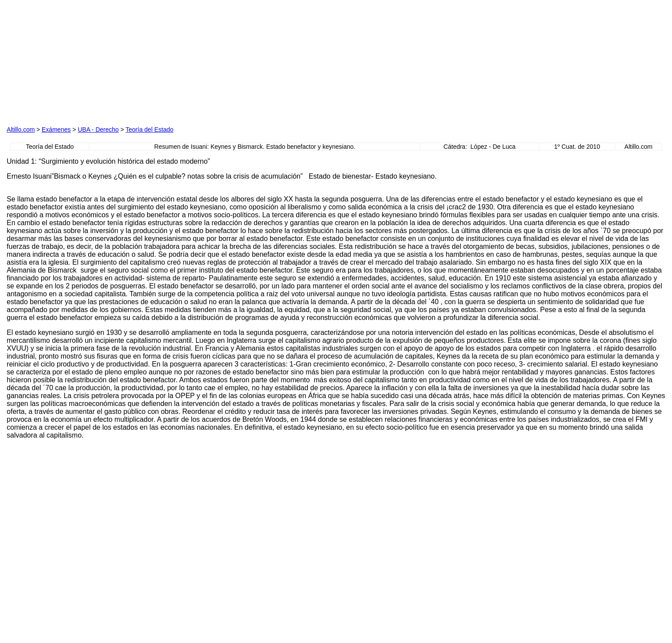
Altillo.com (21, 129)
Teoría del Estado (149, 129)
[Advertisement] (237, 61)
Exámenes (56, 129)
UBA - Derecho (98, 129)
